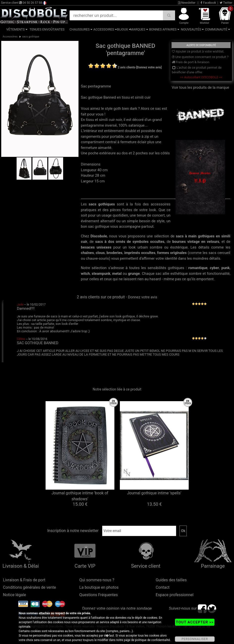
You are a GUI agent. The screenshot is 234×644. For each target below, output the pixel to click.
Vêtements (16, 29)
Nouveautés (191, 29)
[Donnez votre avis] (149, 67)
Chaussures (79, 29)
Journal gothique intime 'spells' (154, 493)
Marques (138, 29)
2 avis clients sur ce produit (101, 297)
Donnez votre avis (143, 297)
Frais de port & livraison (191, 62)
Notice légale (14, 595)
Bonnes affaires (163, 29)
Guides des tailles (171, 580)
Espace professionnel (175, 595)
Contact (163, 587)
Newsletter (187, 3)
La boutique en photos (99, 587)
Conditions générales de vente (29, 587)
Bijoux (122, 29)
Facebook (208, 3)
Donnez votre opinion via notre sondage (117, 608)
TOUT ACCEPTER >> (195, 622)
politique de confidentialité (153, 640)
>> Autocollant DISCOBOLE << (201, 77)
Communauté (216, 29)
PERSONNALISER (195, 639)
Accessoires (104, 29)
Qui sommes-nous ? (97, 580)
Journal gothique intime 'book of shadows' (80, 496)
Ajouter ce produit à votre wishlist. (198, 51)
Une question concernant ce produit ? (200, 57)
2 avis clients (127, 67)
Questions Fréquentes (99, 595)
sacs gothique (31, 37)
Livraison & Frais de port (24, 580)
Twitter (226, 3)
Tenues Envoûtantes (47, 29)
